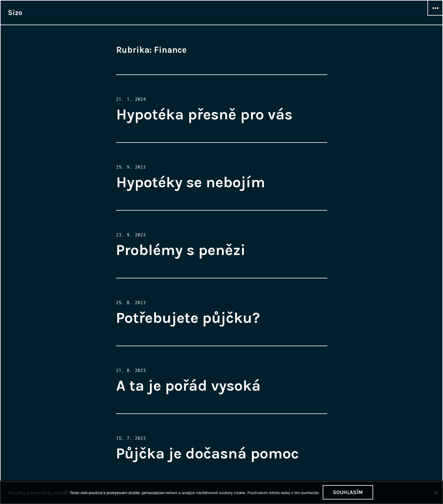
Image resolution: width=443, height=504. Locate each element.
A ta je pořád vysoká (188, 386)
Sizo (15, 13)
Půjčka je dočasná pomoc (207, 453)
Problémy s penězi (181, 250)
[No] (436, 492)
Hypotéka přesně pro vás (204, 114)
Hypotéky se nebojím (191, 182)
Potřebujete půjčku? (188, 318)
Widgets (435, 15)
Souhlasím (348, 492)
